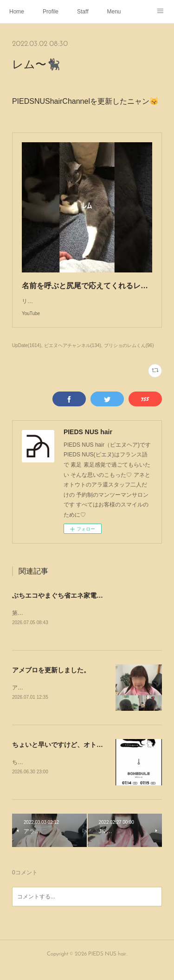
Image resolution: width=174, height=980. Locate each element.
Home (17, 12)
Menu (114, 12)
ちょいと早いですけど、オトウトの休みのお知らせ (87, 755)
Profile (51, 12)
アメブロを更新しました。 (51, 680)
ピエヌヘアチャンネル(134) (73, 355)
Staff (83, 12)
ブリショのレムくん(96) (129, 355)
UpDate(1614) (27, 355)
